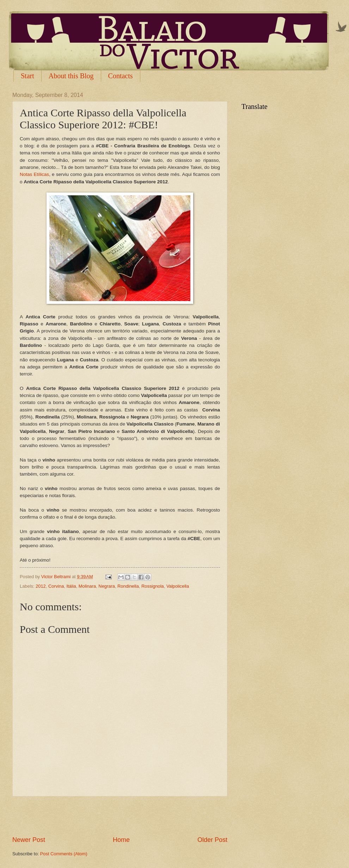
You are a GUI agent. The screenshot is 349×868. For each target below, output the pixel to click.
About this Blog (71, 76)
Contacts (121, 76)
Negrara (107, 586)
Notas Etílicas (34, 174)
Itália (71, 586)
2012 (41, 586)
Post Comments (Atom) (64, 854)
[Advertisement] (120, 816)
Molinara (87, 586)
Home (121, 840)
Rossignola (153, 586)
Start (27, 76)
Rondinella (128, 586)
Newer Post (29, 840)
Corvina (56, 586)
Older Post (212, 840)
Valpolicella (178, 586)
